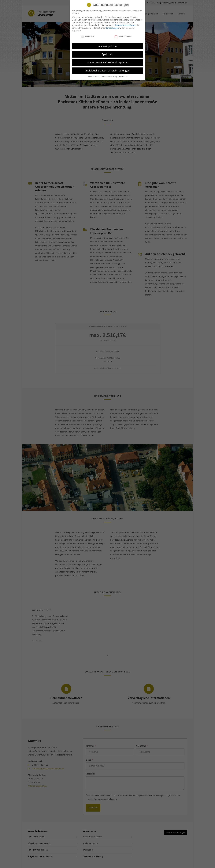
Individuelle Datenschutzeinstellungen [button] (107, 70)
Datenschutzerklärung (125, 25)
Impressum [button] (123, 77)
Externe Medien (123, 37)
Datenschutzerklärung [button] (109, 77)
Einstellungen (113, 28)
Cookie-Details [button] (94, 77)
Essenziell (88, 37)
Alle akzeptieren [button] (107, 46)
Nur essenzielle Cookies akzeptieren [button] (108, 62)
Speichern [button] (108, 54)
